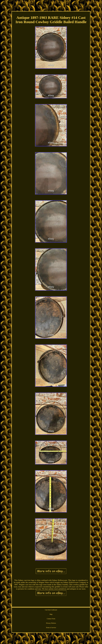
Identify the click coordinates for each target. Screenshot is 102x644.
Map (51, 614)
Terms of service (51, 628)
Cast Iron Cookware (51, 610)
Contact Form (51, 619)
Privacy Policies (51, 623)
